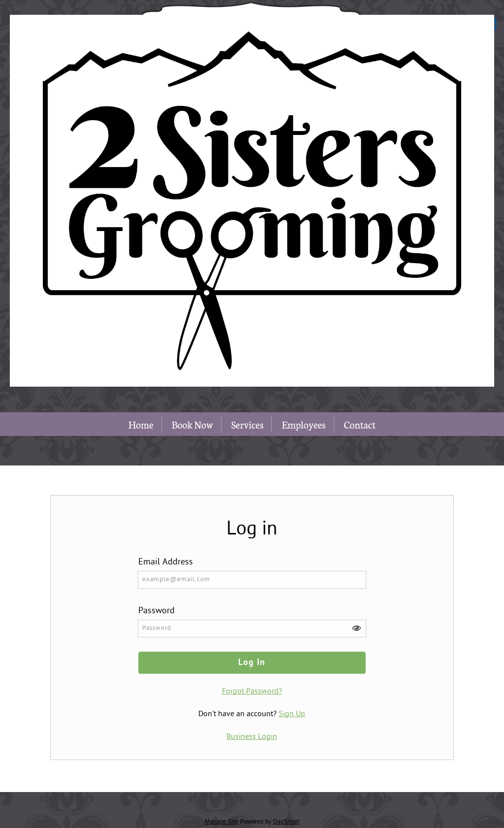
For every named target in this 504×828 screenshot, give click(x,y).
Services (248, 424)
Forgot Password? (252, 692)
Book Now (192, 424)
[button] (356, 628)
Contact (360, 424)
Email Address (166, 562)
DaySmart (286, 822)
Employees (303, 424)
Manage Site (221, 822)
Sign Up (292, 714)
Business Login (252, 737)
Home (141, 424)
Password (157, 611)
